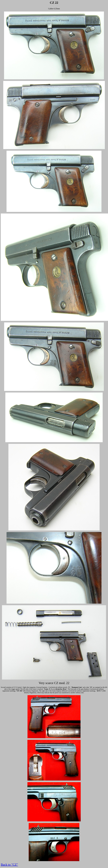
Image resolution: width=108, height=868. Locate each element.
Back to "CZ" (9, 865)
